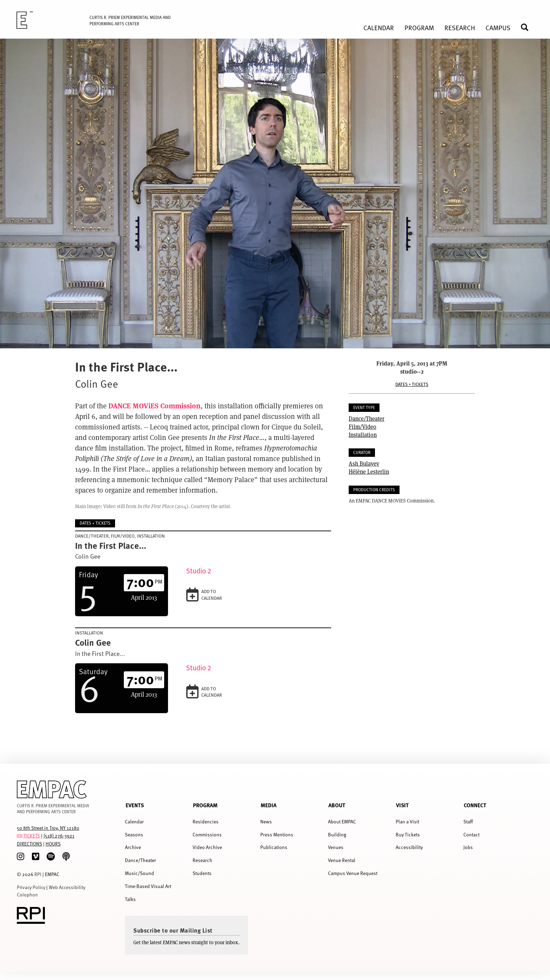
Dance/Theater (367, 418)
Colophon (27, 895)
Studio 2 (199, 571)
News (266, 821)
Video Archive (207, 847)
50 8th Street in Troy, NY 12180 (48, 828)
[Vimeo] (36, 857)
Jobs (468, 847)
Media (269, 805)
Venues (336, 847)
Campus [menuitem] (498, 27)
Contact (471, 834)
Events (135, 805)
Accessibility (409, 847)
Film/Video (363, 426)
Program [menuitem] (419, 27)
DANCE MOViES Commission (155, 405)
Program (205, 805)
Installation (363, 435)
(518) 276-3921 (59, 836)
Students (202, 873)
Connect (475, 805)
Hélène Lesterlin (369, 471)
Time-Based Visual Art (148, 886)
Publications (274, 847)
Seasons (134, 834)
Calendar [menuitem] (379, 27)
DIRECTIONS (29, 844)
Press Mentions (277, 834)
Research (202, 860)
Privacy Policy (31, 887)
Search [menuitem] (528, 27)
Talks (130, 899)
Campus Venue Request (353, 873)
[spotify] (51, 857)
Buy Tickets (408, 834)
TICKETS (32, 836)
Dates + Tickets (412, 384)
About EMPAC (342, 821)
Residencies (206, 821)
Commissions (207, 834)
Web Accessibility (67, 887)
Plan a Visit (407, 821)
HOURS (53, 844)
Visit (402, 805)
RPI (38, 874)
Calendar (134, 821)
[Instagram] (21, 857)
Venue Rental (342, 860)
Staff (468, 821)
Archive (133, 847)
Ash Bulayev (364, 463)
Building (337, 834)
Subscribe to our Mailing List (173, 930)
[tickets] (20, 836)
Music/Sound (139, 873)
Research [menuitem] (460, 27)
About (337, 805)
